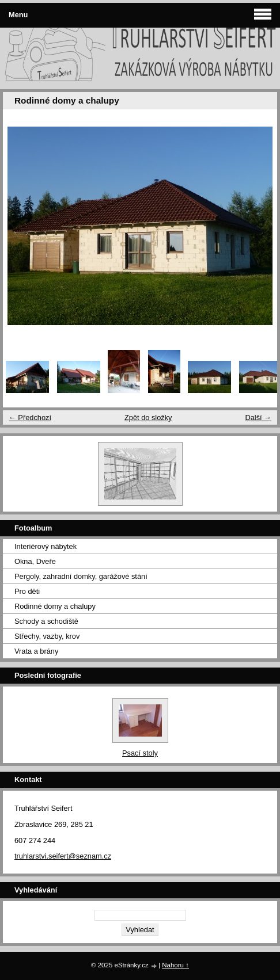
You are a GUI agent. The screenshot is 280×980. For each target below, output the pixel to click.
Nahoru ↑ (175, 965)
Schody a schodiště (46, 621)
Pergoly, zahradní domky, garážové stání (81, 576)
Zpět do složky (148, 417)
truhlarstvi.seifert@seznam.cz (63, 856)
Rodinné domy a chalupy (55, 606)
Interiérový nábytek (46, 546)
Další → (258, 417)
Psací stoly (140, 753)
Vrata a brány (36, 651)
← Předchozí (30, 417)
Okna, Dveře (35, 561)
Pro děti (27, 591)
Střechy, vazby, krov (47, 636)
